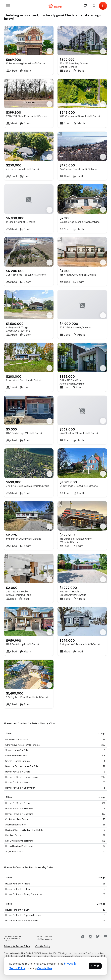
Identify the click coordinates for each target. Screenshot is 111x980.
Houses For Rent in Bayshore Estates (23, 915)
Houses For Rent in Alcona (18, 884)
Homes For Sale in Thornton (19, 809)
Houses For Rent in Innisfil (17, 910)
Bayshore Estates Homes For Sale (22, 766)
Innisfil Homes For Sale (16, 756)
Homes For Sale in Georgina (19, 814)
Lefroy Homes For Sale (17, 740)
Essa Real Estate (13, 835)
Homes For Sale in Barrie (18, 803)
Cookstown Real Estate (17, 819)
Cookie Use (45, 968)
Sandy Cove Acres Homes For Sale (23, 745)
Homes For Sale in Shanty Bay (20, 788)
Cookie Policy (43, 946)
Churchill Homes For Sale (18, 761)
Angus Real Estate (14, 852)
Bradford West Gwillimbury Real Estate (24, 830)
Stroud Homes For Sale (17, 750)
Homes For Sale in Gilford (18, 772)
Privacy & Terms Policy (17, 946)
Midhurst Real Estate (16, 825)
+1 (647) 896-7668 (45, 936)
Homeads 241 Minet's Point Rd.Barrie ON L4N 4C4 (13, 938)
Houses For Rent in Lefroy (18, 889)
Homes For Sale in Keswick (19, 782)
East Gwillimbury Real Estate (19, 841)
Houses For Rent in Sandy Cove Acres (24, 894)
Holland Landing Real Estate (19, 846)
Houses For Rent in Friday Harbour (22, 921)
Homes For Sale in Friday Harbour (22, 777)
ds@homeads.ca (44, 939)
